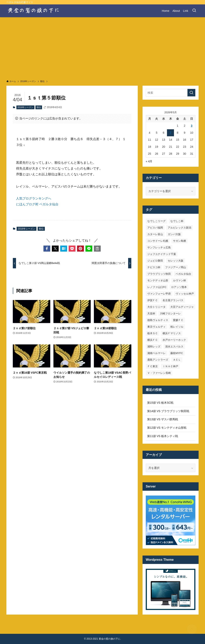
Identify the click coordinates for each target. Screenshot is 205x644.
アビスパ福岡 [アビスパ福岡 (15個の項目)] (155, 228)
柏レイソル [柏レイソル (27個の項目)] (177, 327)
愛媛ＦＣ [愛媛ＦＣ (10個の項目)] (178, 320)
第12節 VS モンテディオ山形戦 (167, 428)
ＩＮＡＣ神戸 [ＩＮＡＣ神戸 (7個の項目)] (170, 366)
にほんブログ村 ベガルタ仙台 (37, 204)
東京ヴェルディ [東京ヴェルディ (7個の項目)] (156, 327)
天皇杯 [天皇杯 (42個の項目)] (151, 313)
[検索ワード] (171, 93)
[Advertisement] (102, 47)
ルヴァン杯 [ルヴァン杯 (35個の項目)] (179, 280)
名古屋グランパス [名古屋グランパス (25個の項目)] (173, 300)
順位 (39, 107)
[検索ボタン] (194, 11)
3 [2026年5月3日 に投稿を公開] (192, 126)
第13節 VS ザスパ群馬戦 (163, 419)
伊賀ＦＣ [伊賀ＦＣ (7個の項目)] (153, 300)
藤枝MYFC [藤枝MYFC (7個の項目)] (177, 353)
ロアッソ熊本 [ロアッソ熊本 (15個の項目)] (179, 287)
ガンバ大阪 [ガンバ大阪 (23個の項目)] (174, 234)
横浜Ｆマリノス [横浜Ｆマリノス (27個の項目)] (172, 333)
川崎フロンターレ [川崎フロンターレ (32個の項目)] (170, 313)
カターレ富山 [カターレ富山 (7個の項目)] (155, 234)
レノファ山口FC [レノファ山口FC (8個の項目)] (157, 287)
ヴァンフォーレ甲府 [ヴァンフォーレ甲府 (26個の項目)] (159, 294)
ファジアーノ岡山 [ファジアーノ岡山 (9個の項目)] (176, 267)
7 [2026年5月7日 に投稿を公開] (171, 133)
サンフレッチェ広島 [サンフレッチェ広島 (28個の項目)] (159, 247)
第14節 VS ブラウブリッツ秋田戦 (168, 411)
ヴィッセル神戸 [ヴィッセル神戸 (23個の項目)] (185, 294)
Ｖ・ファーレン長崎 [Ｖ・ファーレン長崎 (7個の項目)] (159, 373)
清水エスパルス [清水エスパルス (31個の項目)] (174, 347)
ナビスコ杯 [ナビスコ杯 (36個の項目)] (154, 267)
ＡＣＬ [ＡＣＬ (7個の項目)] (177, 360)
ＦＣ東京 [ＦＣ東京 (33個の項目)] (153, 366)
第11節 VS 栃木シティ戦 (163, 436)
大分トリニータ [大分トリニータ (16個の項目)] (156, 307)
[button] (47, 249)
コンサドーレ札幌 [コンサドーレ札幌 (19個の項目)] (158, 241)
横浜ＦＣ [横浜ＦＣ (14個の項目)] (153, 340)
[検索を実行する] (191, 93)
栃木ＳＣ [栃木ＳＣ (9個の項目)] (153, 333)
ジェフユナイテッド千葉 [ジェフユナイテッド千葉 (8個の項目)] (162, 254)
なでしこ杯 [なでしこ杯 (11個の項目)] (177, 221)
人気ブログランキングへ (34, 198)
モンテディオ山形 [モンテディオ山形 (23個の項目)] (158, 280)
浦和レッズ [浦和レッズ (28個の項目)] (154, 347)
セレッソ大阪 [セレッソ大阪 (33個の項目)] (176, 261)
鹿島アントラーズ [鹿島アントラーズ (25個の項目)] (158, 360)
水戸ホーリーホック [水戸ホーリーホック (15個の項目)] (174, 340)
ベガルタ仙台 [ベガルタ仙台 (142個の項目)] (183, 274)
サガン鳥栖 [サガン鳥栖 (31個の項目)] (179, 241)
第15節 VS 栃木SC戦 (160, 403)
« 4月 (149, 161)
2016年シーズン (25, 107)
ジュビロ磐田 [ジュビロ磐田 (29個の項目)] (155, 261)
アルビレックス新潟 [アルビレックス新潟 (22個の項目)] (179, 228)
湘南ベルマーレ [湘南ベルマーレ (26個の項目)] (156, 353)
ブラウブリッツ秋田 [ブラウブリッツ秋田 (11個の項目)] (159, 274)
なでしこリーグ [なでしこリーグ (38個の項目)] (156, 221)
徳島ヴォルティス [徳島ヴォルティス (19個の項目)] (158, 320)
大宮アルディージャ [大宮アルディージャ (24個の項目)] (182, 307)
